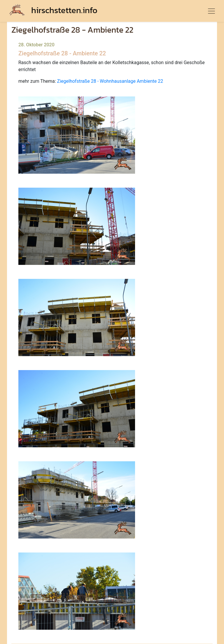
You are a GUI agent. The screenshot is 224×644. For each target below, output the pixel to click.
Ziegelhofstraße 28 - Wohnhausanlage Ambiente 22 (110, 81)
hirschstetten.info (53, 10)
